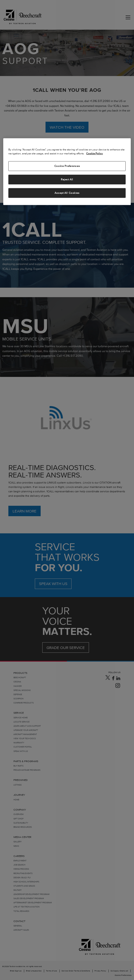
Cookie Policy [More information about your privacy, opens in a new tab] (95, 153)
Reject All (67, 179)
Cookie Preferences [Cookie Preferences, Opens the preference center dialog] (67, 166)
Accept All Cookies (67, 193)
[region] (67, 172)
